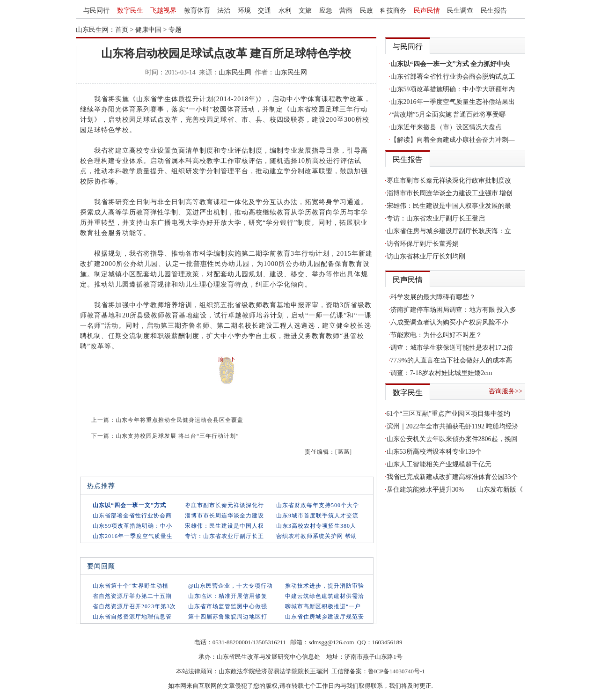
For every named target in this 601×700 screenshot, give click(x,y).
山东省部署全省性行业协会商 (132, 516)
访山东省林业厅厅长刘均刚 (426, 256)
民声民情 (427, 11)
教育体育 (197, 11)
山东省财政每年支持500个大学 (318, 505)
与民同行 (96, 11)
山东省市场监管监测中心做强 (228, 606)
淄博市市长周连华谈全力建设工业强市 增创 (450, 193)
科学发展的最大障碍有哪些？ (433, 297)
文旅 (305, 11)
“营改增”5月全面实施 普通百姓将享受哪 (448, 114)
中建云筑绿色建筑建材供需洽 (325, 596)
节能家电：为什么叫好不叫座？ (436, 335)
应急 (326, 11)
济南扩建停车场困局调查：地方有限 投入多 (454, 310)
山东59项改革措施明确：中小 (132, 526)
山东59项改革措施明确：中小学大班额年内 (453, 89)
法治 (224, 11)
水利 (285, 11)
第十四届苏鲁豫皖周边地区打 (228, 617)
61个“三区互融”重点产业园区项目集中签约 (448, 414)
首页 (122, 30)
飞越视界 (163, 11)
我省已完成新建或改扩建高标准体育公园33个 (452, 477)
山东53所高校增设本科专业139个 (434, 452)
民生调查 (460, 11)
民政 (366, 11)
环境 (244, 11)
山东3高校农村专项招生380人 (316, 526)
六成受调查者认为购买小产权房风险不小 (449, 322)
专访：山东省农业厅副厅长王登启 (436, 218)
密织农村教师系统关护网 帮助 (317, 536)
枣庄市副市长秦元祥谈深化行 (224, 505)
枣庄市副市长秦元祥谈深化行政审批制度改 (449, 181)
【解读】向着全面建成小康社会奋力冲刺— (453, 140)
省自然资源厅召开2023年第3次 (134, 606)
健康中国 (148, 30)
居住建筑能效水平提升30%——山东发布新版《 (455, 490)
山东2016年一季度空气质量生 (133, 536)
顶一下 (227, 359)
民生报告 (494, 11)
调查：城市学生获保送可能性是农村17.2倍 (452, 348)
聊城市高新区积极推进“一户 (323, 606)
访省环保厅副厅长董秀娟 (423, 244)
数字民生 (130, 11)
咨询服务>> (506, 391)
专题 (175, 30)
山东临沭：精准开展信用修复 (228, 596)
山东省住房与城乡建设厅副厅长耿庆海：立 (449, 231)
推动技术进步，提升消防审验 (325, 586)
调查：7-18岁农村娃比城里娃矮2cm (441, 373)
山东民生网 (235, 72)
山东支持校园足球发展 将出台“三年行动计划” (177, 436)
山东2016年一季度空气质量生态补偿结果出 (453, 102)
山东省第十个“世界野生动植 (131, 586)
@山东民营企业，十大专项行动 (231, 586)
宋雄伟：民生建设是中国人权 (224, 526)
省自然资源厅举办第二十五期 (132, 596)
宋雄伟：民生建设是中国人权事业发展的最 (449, 206)
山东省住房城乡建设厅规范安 (325, 617)
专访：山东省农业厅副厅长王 (224, 536)
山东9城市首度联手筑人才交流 (317, 516)
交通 (264, 11)
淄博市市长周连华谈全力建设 (224, 516)
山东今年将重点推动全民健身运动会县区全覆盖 (180, 420)
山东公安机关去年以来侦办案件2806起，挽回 (452, 439)
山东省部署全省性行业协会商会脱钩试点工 (453, 77)
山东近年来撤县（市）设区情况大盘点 (446, 127)
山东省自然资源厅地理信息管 (132, 617)
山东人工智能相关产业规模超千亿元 (439, 464)
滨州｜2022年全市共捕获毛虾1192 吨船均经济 (453, 426)
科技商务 (393, 11)
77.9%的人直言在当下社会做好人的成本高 (451, 360)
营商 (346, 11)
